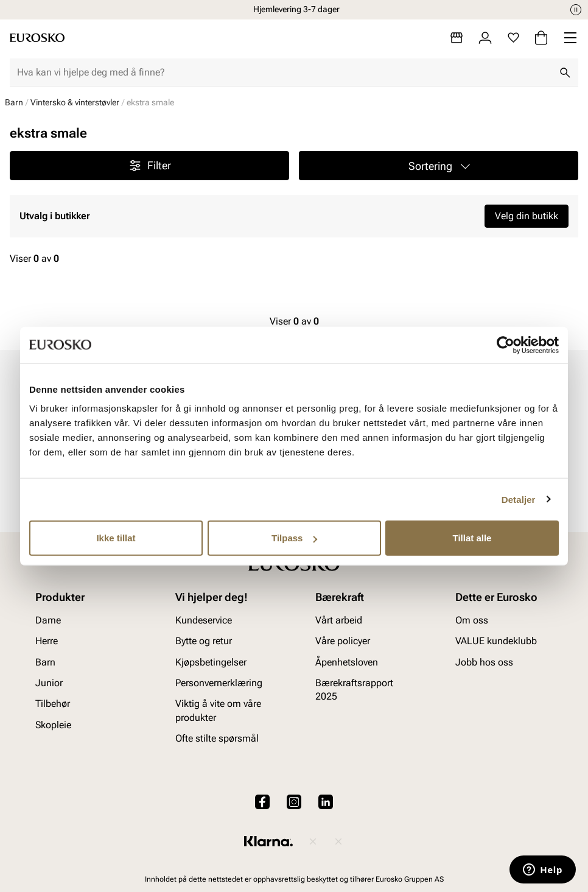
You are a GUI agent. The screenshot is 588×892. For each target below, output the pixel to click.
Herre (47, 641)
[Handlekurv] (541, 38)
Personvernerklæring (219, 683)
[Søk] (565, 72)
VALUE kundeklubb (496, 641)
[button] (439, 166)
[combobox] (284, 72)
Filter (149, 166)
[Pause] (576, 10)
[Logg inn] (485, 38)
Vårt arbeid (339, 620)
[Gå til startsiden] (37, 38)
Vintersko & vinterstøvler (75, 102)
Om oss (472, 620)
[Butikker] (457, 38)
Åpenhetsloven (347, 662)
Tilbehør (53, 704)
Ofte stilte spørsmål (217, 738)
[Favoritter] (513, 38)
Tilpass (294, 538)
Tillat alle (472, 538)
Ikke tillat (116, 538)
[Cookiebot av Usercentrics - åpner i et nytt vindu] (506, 345)
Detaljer (519, 499)
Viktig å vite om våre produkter (218, 710)
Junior (49, 683)
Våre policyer (343, 641)
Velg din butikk (527, 216)
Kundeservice (204, 620)
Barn (14, 102)
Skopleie (53, 725)
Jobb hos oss (484, 662)
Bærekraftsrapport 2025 (354, 690)
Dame (48, 620)
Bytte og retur (204, 641)
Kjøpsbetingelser (211, 662)
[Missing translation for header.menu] (570, 38)
